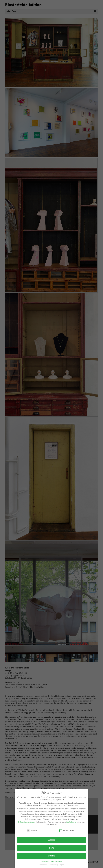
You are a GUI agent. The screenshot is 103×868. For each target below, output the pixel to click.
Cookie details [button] (43, 865)
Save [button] (52, 848)
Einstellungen (71, 822)
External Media (67, 830)
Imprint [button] (62, 865)
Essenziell (32, 830)
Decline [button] (52, 856)
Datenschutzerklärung (26, 822)
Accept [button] (52, 840)
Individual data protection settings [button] (51, 861)
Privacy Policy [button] (54, 865)
